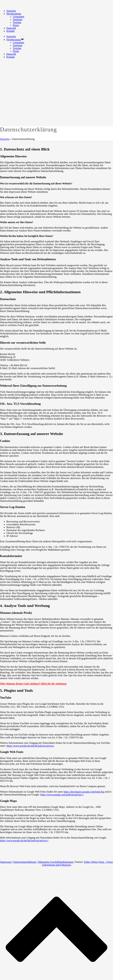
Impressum (6, 862)
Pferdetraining (14, 14)
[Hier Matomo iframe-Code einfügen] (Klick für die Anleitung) (33, 684)
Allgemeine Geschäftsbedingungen (55, 862)
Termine (17, 22)
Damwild (11, 28)
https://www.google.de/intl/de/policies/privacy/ (24, 841)
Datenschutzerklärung (24, 862)
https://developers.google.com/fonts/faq (84, 792)
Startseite (11, 11)
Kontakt (11, 31)
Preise (16, 25)
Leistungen (18, 17)
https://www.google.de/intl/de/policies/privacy (30, 746)
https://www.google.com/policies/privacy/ (62, 795)
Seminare (18, 19)
